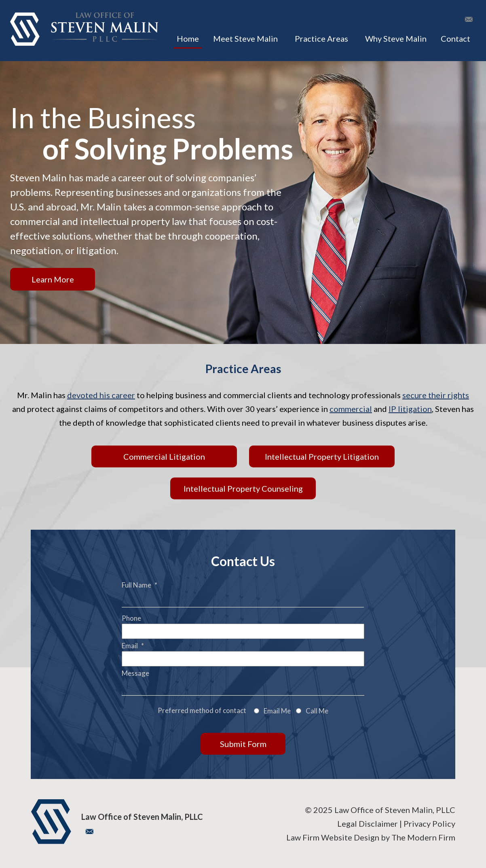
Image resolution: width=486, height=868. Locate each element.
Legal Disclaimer (368, 823)
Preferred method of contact (202, 710)
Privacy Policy (429, 823)
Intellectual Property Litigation (322, 456)
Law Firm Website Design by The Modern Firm (371, 837)
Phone (131, 618)
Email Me (277, 711)
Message (135, 673)
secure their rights (436, 395)
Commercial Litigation (164, 456)
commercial (351, 409)
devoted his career (101, 395)
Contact (455, 38)
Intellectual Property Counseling (243, 488)
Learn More (53, 279)
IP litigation (410, 409)
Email (133, 646)
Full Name (139, 585)
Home (188, 38)
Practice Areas (321, 38)
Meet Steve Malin (245, 38)
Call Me (317, 711)
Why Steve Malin (396, 38)
